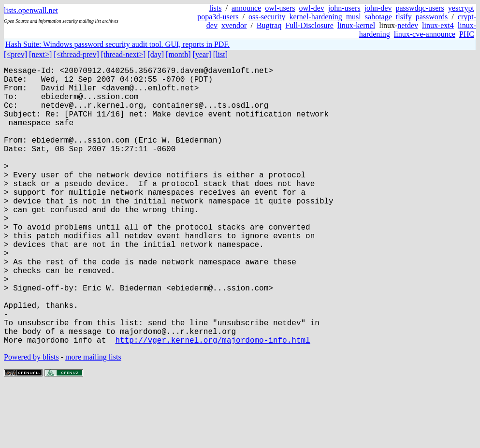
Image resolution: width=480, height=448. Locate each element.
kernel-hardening (315, 17)
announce (246, 8)
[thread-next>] (124, 54)
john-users (344, 8)
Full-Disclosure (309, 25)
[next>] (40, 54)
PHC (467, 34)
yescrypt (461, 8)
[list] (220, 54)
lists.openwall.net (31, 10)
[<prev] (15, 54)
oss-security (267, 17)
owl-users (280, 8)
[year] (202, 54)
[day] (156, 54)
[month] (178, 54)
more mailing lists (93, 419)
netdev (408, 25)
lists (216, 8)
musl (354, 17)
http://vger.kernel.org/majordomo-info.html (212, 402)
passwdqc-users (420, 8)
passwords (432, 17)
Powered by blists (31, 419)
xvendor (234, 25)
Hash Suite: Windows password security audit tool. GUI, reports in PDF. (117, 44)
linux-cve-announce (425, 34)
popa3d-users (218, 17)
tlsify (404, 17)
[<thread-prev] (76, 54)
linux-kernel (356, 25)
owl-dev (311, 8)
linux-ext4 (438, 25)
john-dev (378, 8)
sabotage (378, 17)
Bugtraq (269, 25)
